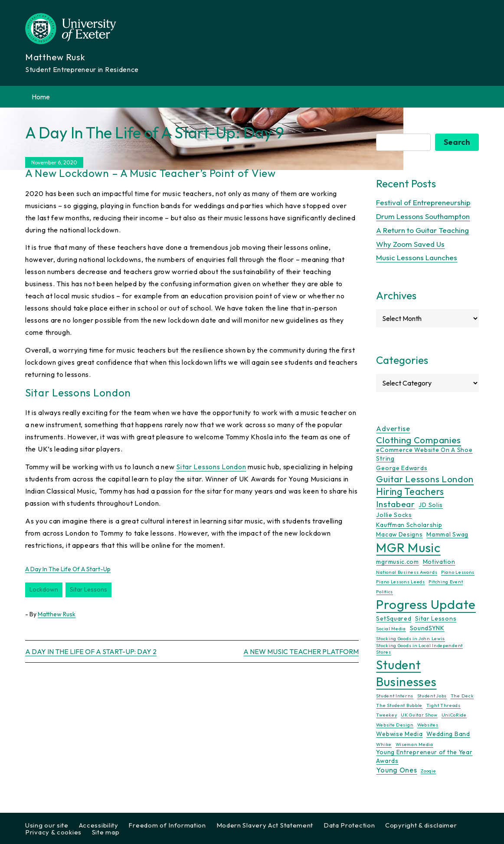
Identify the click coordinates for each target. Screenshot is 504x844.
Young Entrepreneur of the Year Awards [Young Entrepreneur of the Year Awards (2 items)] (424, 756)
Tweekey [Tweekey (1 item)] (386, 715)
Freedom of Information (167, 825)
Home (41, 97)
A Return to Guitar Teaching (422, 230)
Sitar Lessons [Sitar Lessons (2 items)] (436, 618)
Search (457, 142)
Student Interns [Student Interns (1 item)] (395, 696)
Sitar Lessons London (211, 467)
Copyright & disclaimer (421, 825)
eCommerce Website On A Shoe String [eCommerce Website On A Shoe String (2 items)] (424, 454)
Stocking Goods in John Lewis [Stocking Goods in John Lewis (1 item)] (411, 638)
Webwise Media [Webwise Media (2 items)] (399, 734)
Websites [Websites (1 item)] (428, 725)
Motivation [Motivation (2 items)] (439, 562)
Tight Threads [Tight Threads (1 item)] (443, 705)
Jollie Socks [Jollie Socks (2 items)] (394, 515)
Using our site (47, 825)
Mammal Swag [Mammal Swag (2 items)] (447, 534)
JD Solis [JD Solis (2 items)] (431, 505)
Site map (106, 832)
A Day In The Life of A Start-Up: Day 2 (91, 651)
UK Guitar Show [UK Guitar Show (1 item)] (419, 715)
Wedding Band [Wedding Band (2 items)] (448, 734)
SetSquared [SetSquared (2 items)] (394, 618)
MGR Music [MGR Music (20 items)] (408, 548)
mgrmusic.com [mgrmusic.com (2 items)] (397, 562)
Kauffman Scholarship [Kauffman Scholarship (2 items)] (409, 525)
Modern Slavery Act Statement (265, 825)
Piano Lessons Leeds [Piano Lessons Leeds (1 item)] (400, 582)
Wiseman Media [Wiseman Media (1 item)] (414, 744)
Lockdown (44, 589)
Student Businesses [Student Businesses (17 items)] (406, 673)
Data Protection (349, 825)
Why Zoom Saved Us (410, 244)
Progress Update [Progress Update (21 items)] (426, 604)
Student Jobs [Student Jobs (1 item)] (432, 696)
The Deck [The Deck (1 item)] (462, 696)
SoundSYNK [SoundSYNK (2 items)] (427, 628)
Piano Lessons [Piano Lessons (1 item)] (458, 572)
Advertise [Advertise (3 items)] (393, 429)
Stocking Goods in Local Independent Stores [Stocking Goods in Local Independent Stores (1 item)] (419, 649)
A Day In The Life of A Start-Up (68, 569)
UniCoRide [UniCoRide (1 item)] (454, 715)
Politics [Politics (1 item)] (385, 592)
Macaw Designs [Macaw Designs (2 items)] (399, 534)
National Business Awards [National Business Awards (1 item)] (407, 572)
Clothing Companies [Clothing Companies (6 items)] (419, 440)
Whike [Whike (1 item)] (384, 744)
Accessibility (99, 825)
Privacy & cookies (53, 832)
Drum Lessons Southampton (423, 216)
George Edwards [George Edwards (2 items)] (402, 468)
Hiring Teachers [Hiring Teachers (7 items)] (410, 492)
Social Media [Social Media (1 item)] (391, 628)
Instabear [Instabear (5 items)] (395, 504)
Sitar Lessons (88, 589)
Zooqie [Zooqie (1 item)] (428, 771)
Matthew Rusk (57, 614)
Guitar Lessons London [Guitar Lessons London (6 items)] (425, 479)
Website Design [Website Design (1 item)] (395, 725)
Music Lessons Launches (417, 257)
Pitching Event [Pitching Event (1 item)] (446, 582)
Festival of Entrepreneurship (423, 202)
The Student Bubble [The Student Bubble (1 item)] (399, 705)
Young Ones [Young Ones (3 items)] (396, 770)
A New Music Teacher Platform (301, 651)
